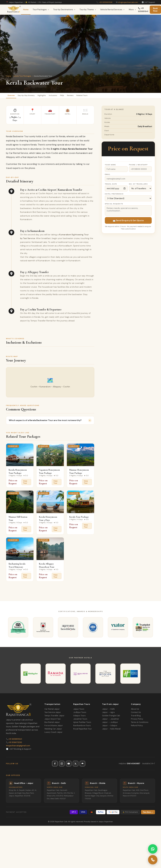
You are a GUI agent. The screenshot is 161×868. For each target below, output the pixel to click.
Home (26, 10)
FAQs (80, 96)
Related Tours (107, 96)
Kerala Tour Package (79, 518)
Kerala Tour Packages (22, 76)
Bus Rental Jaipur (52, 724)
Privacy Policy (137, 720)
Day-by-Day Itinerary (33, 96)
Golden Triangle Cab (111, 717)
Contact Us (136, 714)
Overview (13, 96)
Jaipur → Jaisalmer (111, 720)
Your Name (110, 166)
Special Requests (114, 205)
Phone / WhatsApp (138, 166)
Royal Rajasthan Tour (83, 730)
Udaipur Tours (79, 717)
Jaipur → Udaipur (110, 727)
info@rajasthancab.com (128, 2)
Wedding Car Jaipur (53, 730)
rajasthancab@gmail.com (18, 747)
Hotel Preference (114, 195)
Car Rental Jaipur (52, 710)
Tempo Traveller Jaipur (54, 717)
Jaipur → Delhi (108, 710)
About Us (135, 710)
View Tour (25, 483)
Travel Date (111, 185)
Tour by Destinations (64, 10)
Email (108, 176)
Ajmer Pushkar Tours (82, 724)
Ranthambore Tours (82, 727)
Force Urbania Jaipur (54, 727)
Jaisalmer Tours (80, 720)
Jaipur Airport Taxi (52, 720)
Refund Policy (137, 727)
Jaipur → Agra (108, 714)
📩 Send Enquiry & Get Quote (128, 222)
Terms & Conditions (140, 724)
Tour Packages (41, 10)
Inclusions (67, 96)
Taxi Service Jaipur (53, 714)
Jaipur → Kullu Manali (111, 730)
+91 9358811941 (106, 2)
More (132, 10)
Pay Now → (148, 813)
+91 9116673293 (14, 744)
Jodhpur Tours (80, 714)
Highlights (52, 96)
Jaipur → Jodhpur (110, 724)
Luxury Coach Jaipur (53, 734)
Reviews (91, 96)
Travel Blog (136, 717)
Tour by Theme (88, 10)
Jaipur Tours (79, 710)
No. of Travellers (138, 185)
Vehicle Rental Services (112, 10)
